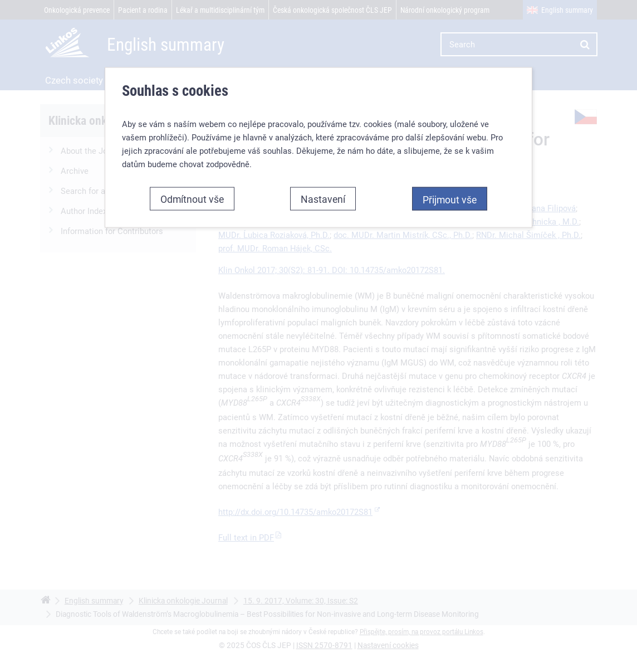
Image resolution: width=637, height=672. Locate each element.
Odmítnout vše (192, 199)
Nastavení (323, 199)
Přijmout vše (450, 199)
